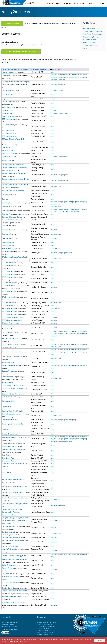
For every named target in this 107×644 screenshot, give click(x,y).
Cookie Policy (23, 641)
